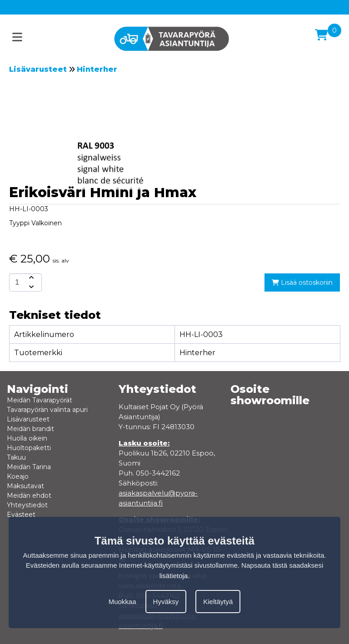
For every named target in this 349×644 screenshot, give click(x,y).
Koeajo (18, 476)
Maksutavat (25, 486)
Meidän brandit (30, 429)
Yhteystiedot (27, 505)
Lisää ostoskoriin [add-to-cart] (302, 282)
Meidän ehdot (29, 495)
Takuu (16, 457)
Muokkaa (122, 602)
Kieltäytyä (218, 602)
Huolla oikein (27, 438)
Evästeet (21, 515)
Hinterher (97, 69)
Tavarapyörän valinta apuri (47, 410)
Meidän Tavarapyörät (40, 400)
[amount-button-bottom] (30, 287)
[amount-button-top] (30, 278)
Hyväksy (166, 602)
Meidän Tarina (29, 467)
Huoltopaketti (29, 448)
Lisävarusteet (38, 69)
